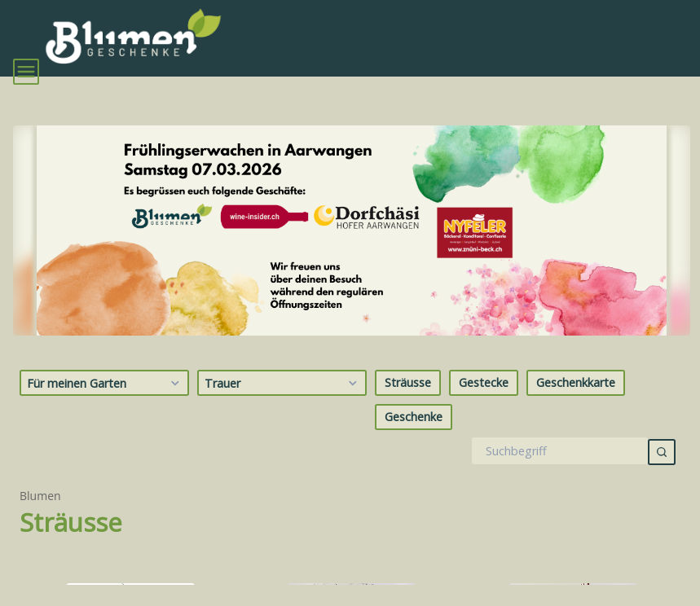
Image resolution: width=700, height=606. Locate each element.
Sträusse (408, 382)
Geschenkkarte (576, 382)
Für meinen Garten (106, 383)
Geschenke (414, 417)
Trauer (283, 383)
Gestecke (484, 382)
